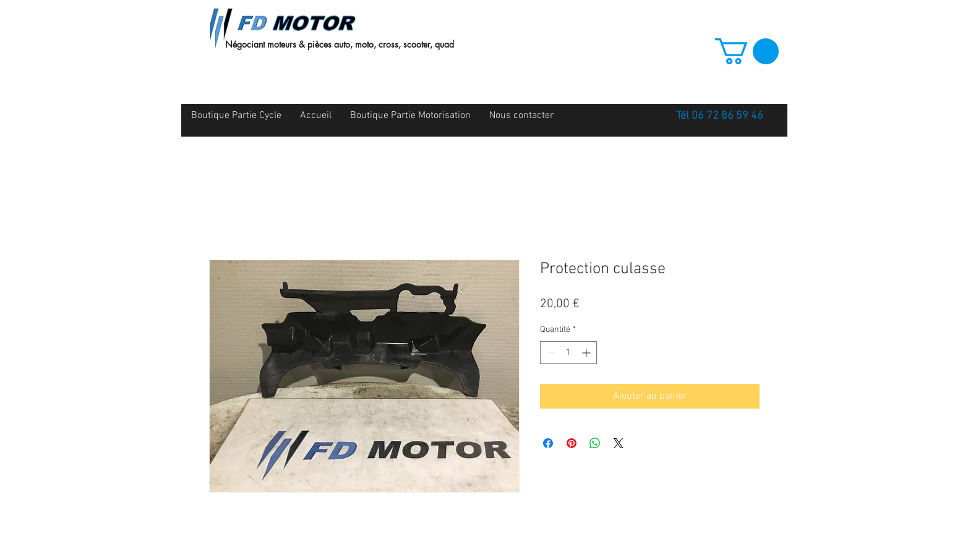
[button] (747, 51)
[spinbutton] (568, 353)
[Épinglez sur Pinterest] (572, 443)
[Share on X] (619, 443)
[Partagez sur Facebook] (548, 443)
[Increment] (587, 353)
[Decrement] (550, 353)
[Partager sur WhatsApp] (595, 443)
